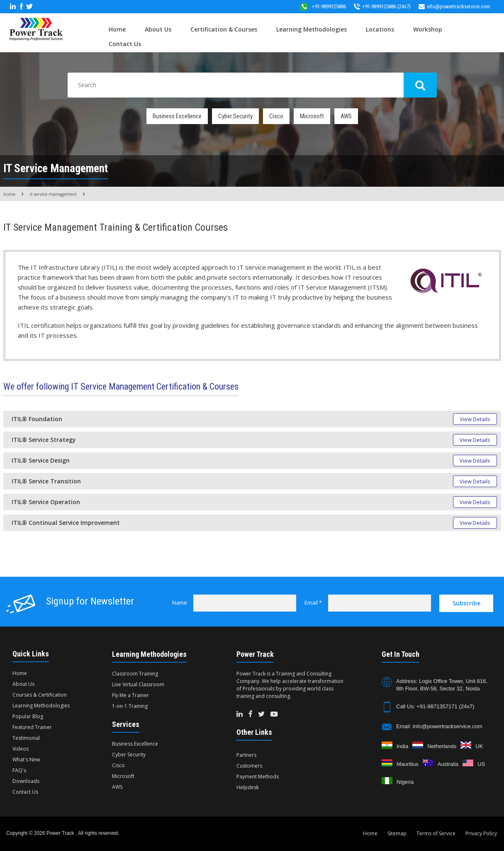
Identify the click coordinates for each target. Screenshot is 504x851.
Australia (448, 764)
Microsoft (312, 116)
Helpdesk (248, 787)
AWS (346, 116)
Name (180, 602)
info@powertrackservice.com (454, 6)
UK (479, 746)
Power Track (61, 833)
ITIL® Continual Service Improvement (66, 523)
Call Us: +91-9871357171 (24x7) (435, 706)
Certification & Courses (224, 29)
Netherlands (442, 746)
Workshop (428, 29)
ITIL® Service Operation (46, 502)
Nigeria (405, 782)
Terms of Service (436, 833)
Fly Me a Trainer (130, 695)
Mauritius (408, 764)
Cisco (276, 116)
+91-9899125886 (323, 6)
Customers (249, 766)
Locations (380, 29)
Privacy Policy (481, 833)
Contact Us (125, 44)
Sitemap (397, 833)
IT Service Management (53, 194)
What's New (26, 760)
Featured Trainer (32, 727)
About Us (158, 29)
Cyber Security (235, 116)
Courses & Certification (40, 695)
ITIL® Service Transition (46, 481)
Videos (21, 749)
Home (117, 29)
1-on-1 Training (130, 706)
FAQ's (19, 770)
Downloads (26, 781)
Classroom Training (135, 674)
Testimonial (26, 738)
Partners (246, 755)
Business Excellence (177, 116)
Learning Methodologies (312, 29)
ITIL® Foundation (37, 419)
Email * (313, 602)
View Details (475, 419)
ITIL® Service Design (41, 460)
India (402, 746)
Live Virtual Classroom (138, 684)
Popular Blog (28, 716)
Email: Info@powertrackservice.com (439, 726)
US (481, 764)
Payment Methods (258, 777)
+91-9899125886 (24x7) (382, 6)
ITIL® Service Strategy (44, 440)
